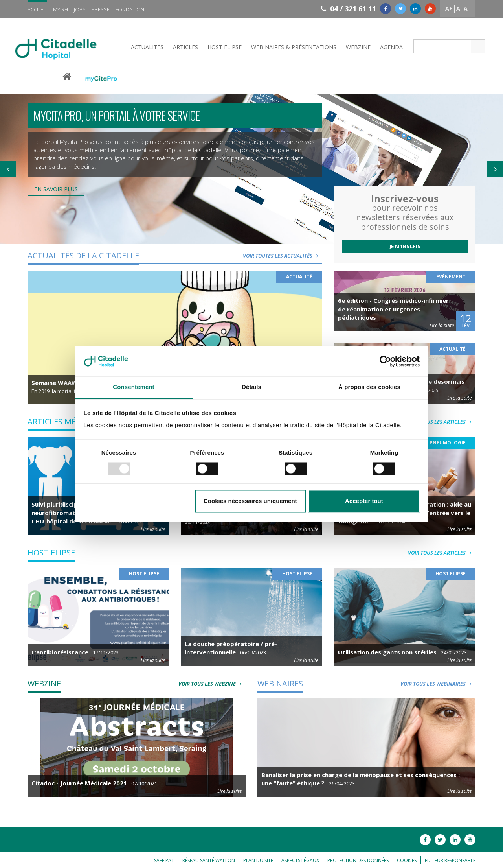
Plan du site (258, 860)
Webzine (358, 47)
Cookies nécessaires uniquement (250, 501)
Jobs (80, 9)
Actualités (147, 47)
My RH (61, 9)
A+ (449, 8)
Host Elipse (225, 47)
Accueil (37, 9)
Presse (101, 9)
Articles (185, 47)
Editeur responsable (450, 860)
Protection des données (358, 860)
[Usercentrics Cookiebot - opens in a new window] (385, 361)
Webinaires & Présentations (294, 47)
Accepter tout (364, 501)
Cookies (407, 860)
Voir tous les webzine (212, 684)
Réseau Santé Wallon (209, 860)
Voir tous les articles (442, 422)
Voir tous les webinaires (438, 684)
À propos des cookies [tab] (369, 387)
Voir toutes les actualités (283, 256)
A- (467, 8)
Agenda (391, 47)
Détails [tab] (251, 387)
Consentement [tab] (133, 387)
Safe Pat (164, 860)
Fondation (130, 9)
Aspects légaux (300, 860)
